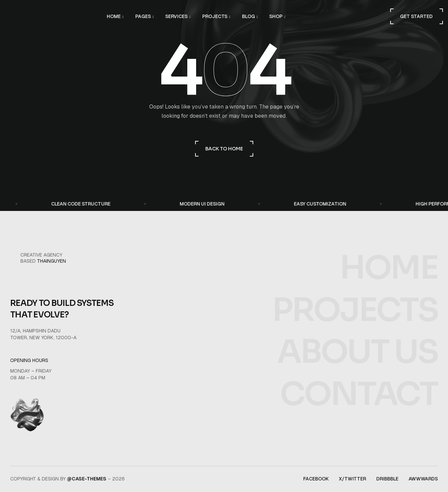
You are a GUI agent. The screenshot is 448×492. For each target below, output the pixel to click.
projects (355, 326)
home (389, 284)
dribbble (387, 479)
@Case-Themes (87, 479)
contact (359, 410)
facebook (316, 479)
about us (357, 368)
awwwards (423, 479)
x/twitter (352, 479)
